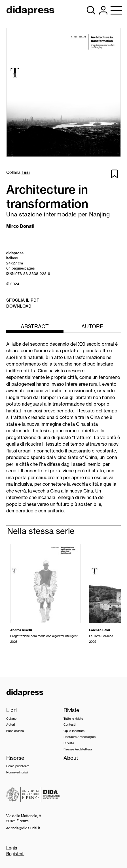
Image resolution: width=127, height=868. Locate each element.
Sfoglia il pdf (23, 300)
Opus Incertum (74, 731)
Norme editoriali (17, 772)
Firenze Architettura (78, 749)
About (71, 758)
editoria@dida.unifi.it (23, 828)
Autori (10, 725)
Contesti (69, 725)
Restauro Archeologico (80, 737)
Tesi (26, 172)
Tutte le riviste (73, 719)
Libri (11, 710)
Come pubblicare (18, 766)
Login (12, 848)
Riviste (71, 710)
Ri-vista (69, 743)
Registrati (15, 854)
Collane (11, 719)
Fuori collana (15, 731)
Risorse (15, 758)
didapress (25, 692)
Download (19, 306)
